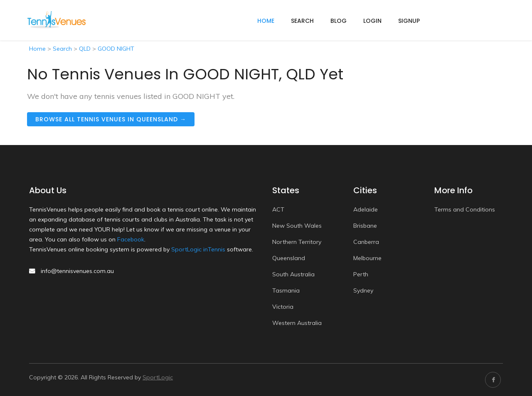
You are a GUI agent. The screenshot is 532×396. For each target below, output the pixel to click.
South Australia (293, 274)
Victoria (283, 307)
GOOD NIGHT (116, 49)
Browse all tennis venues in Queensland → (111, 119)
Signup (409, 21)
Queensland (289, 258)
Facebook (131, 239)
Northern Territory (297, 242)
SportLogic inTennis (198, 249)
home (266, 21)
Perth (361, 274)
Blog (339, 21)
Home (37, 49)
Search (302, 21)
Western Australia (297, 323)
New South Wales (297, 226)
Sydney (363, 290)
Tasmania (286, 290)
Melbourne (367, 258)
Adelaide (366, 209)
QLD (85, 49)
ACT (278, 209)
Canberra (366, 242)
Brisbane (365, 226)
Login (372, 21)
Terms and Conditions (465, 209)
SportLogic (158, 377)
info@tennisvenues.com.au (77, 271)
